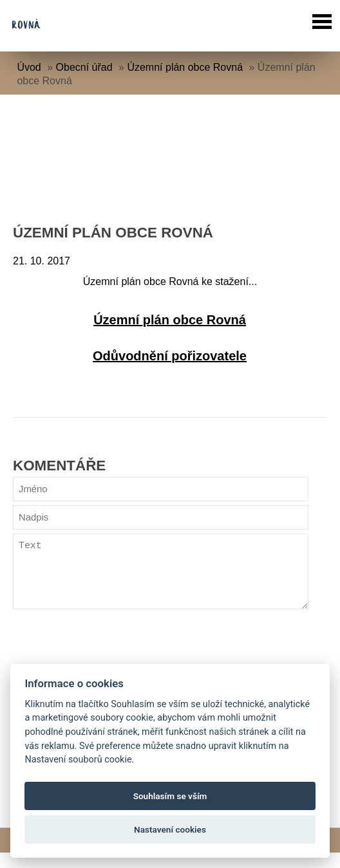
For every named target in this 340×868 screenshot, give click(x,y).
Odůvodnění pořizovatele (170, 356)
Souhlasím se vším (170, 796)
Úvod (29, 67)
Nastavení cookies (170, 829)
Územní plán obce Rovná (185, 67)
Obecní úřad (84, 67)
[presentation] (111, 661)
